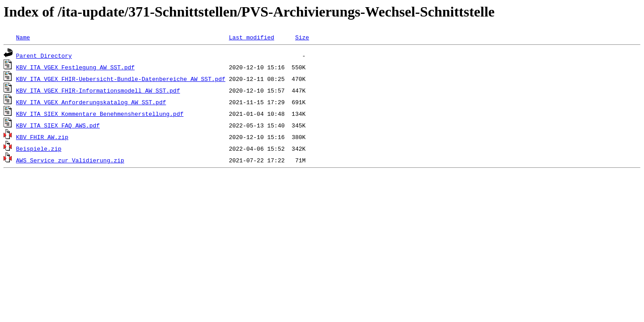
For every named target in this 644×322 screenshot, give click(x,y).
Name (23, 37)
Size (302, 37)
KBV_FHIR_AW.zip (42, 137)
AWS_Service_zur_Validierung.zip (70, 160)
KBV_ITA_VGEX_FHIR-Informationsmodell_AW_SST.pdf (98, 90)
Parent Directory (44, 55)
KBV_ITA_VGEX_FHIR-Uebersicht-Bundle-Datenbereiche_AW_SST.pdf (121, 79)
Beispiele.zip (39, 148)
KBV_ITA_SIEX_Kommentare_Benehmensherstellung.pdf (100, 114)
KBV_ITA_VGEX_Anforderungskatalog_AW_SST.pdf (91, 102)
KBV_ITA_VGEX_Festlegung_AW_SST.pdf (75, 67)
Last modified (252, 37)
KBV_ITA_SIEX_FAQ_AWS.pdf (58, 125)
